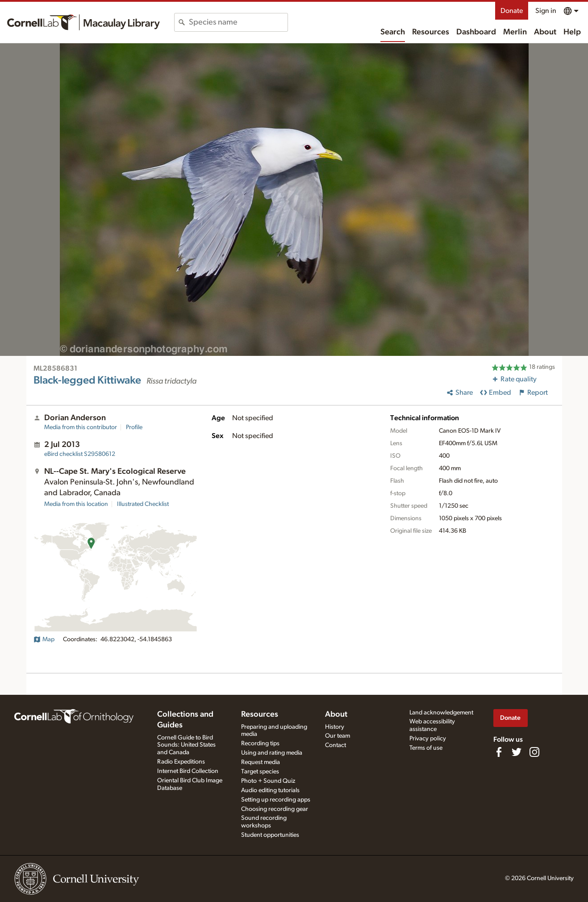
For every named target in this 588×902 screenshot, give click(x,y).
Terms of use (426, 748)
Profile (134, 427)
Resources (431, 32)
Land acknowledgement (441, 713)
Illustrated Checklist (143, 504)
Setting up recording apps (276, 800)
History (335, 727)
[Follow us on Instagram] (534, 752)
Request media (261, 762)
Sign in (546, 11)
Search (393, 32)
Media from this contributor (81, 427)
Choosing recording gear (275, 809)
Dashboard (476, 32)
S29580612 (80, 454)
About (545, 32)
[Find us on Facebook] (499, 752)
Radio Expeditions (181, 762)
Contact (336, 745)
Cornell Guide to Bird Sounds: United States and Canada (186, 745)
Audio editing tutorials (270, 790)
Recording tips (260, 743)
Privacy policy (428, 739)
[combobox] (238, 22)
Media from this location (76, 504)
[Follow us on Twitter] (517, 752)
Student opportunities (270, 835)
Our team (338, 736)
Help (572, 32)
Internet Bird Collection (188, 771)
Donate (512, 11)
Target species (260, 772)
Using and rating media (272, 753)
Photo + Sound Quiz (268, 781)
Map (44, 639)
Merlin (515, 32)
